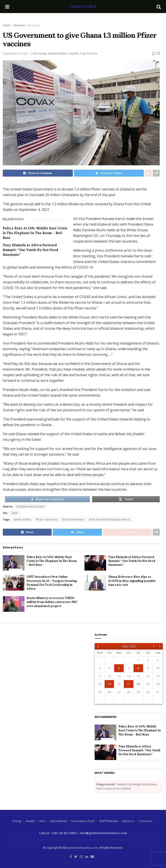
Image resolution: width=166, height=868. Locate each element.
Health (74, 53)
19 (109, 684)
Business (19, 25)
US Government (73, 519)
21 (129, 684)
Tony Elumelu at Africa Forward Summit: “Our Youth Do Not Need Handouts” (30, 250)
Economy (34, 25)
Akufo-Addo (22, 519)
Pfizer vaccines (46, 519)
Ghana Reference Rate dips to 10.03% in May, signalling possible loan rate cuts (132, 581)
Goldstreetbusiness (31, 506)
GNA (15, 513)
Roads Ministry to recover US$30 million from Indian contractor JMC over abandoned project (52, 602)
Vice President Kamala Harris (110, 519)
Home (7, 25)
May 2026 (129, 646)
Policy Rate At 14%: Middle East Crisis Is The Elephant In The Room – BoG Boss (35, 233)
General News (58, 53)
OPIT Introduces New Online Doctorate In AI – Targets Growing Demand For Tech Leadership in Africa (52, 583)
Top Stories (89, 53)
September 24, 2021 (16, 53)
